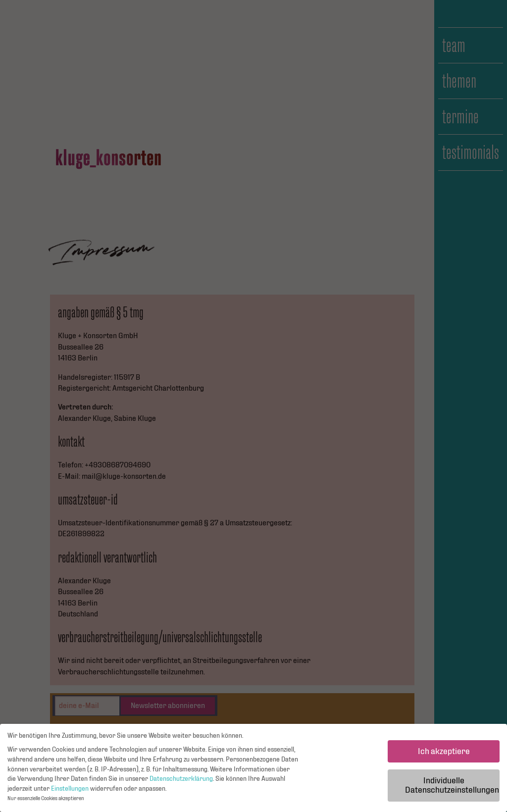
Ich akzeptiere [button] (444, 754)
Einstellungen (70, 791)
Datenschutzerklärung (181, 781)
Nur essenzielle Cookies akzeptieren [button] (46, 801)
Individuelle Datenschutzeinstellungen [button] (452, 788)
